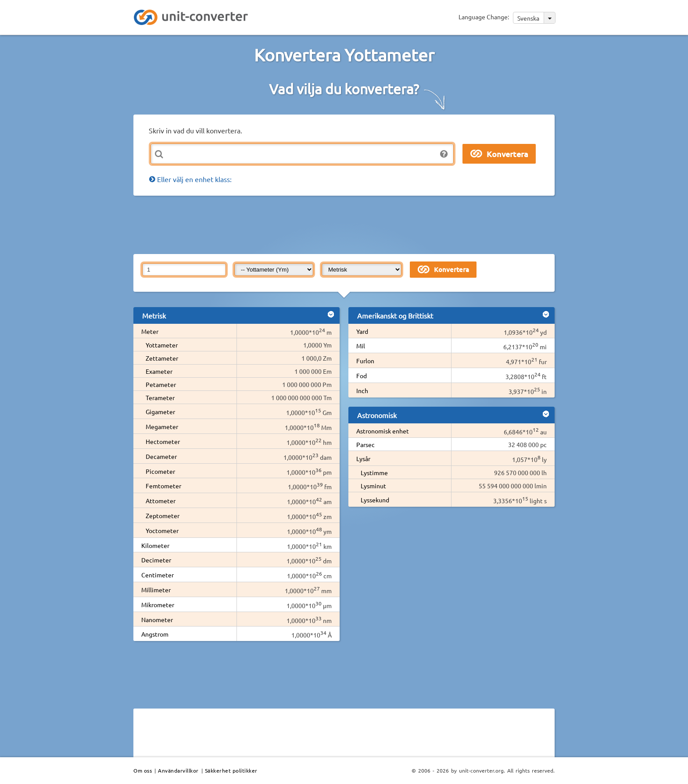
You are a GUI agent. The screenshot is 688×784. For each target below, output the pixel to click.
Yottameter (162, 345)
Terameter (160, 397)
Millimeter (156, 590)
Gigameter (160, 412)
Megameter (162, 426)
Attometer (161, 501)
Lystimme (374, 473)
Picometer (160, 471)
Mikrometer (158, 605)
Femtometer (163, 486)
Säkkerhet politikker (231, 770)
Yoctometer (162, 530)
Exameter (159, 371)
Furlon (365, 361)
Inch (362, 390)
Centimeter (158, 575)
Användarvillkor (178, 770)
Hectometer (163, 441)
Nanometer (157, 619)
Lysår (363, 458)
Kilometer (155, 545)
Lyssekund (375, 500)
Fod (362, 376)
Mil (361, 346)
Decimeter (156, 560)
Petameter (161, 384)
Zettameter (162, 358)
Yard (362, 331)
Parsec (365, 444)
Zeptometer (163, 516)
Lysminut (373, 486)
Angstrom (155, 634)
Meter (150, 331)
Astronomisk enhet (383, 431)
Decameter (161, 456)
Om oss (143, 770)
